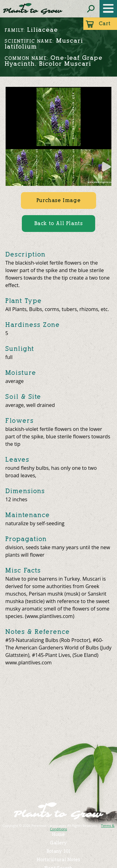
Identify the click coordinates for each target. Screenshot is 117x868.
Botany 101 (59, 851)
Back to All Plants (59, 223)
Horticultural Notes (58, 860)
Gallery (58, 843)
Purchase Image (58, 200)
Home (58, 835)
